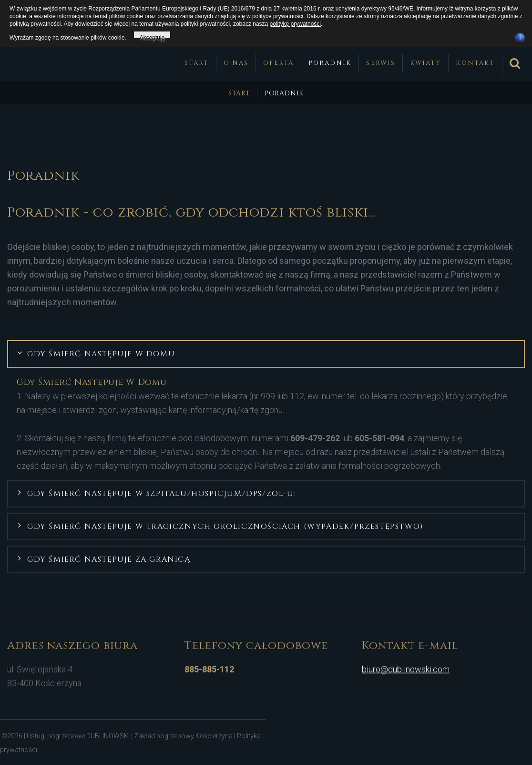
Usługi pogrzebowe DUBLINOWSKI (79, 734)
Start (239, 92)
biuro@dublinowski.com (406, 664)
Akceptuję (152, 36)
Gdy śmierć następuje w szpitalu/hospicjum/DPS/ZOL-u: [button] (162, 492)
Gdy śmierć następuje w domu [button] (101, 352)
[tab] (266, 353)
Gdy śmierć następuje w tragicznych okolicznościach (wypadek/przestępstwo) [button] (225, 525)
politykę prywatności (295, 24)
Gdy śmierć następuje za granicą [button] (109, 558)
